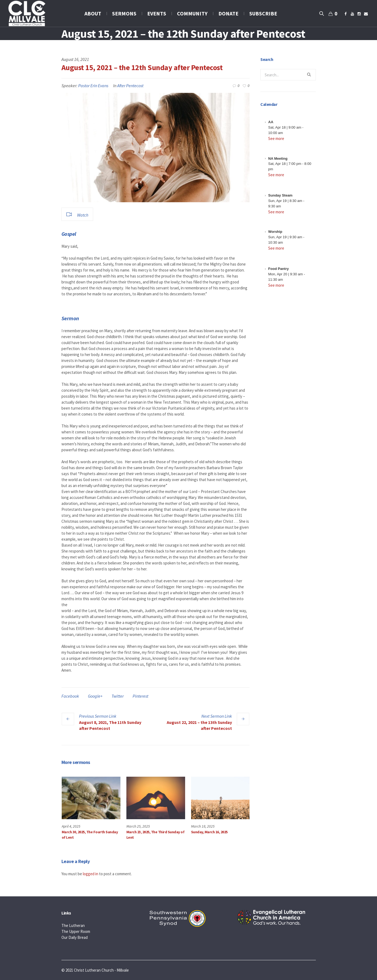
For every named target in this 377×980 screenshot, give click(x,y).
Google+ (95, 696)
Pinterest (140, 696)
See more (276, 138)
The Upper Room (76, 931)
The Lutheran (73, 925)
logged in (91, 873)
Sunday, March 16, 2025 (209, 832)
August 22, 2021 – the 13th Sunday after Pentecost (199, 725)
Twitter (118, 696)
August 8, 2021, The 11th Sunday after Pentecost (110, 725)
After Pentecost (130, 86)
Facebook (70, 696)
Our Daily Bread (75, 937)
